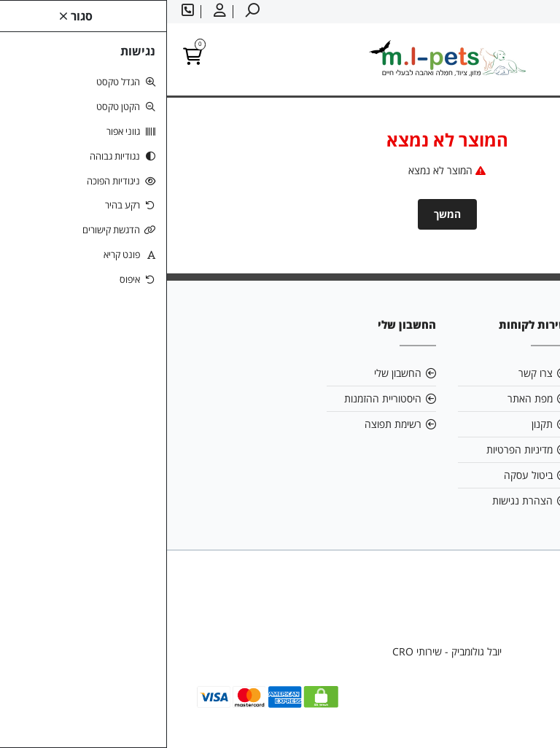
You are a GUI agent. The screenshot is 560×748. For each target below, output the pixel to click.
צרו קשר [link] (369, 373)
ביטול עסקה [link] (361, 475)
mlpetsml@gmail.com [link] (475, 398)
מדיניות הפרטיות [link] (353, 449)
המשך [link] (280, 214)
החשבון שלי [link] (231, 373)
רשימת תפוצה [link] (226, 424)
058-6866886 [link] (486, 424)
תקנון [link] (375, 424)
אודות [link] (506, 373)
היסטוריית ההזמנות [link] (216, 398)
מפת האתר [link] (363, 398)
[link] (527, 715)
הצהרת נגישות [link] (355, 500)
